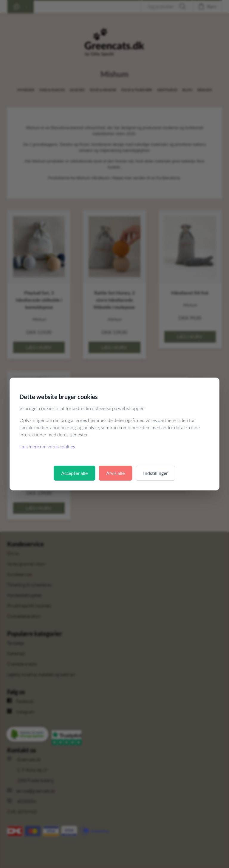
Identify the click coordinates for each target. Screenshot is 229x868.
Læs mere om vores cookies (47, 447)
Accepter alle (74, 473)
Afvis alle (115, 473)
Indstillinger (155, 473)
